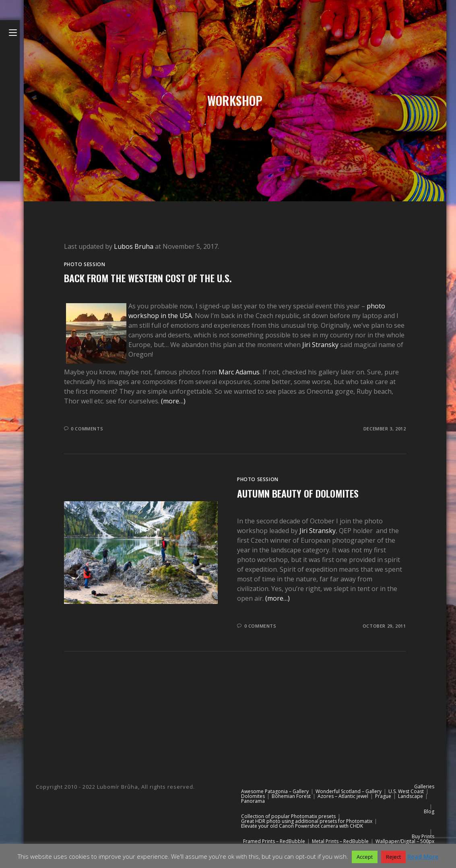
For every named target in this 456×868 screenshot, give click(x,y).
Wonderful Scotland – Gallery (349, 791)
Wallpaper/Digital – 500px (405, 841)
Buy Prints (423, 836)
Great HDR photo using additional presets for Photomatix (307, 821)
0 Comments (87, 429)
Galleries (424, 786)
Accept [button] (365, 857)
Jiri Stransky (320, 345)
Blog (429, 811)
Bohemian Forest (291, 796)
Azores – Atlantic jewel (343, 796)
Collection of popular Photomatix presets (288, 816)
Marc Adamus (239, 372)
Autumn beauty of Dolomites (298, 493)
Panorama (253, 801)
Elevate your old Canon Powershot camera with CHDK (302, 826)
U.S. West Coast (406, 791)
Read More (423, 856)
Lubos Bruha (134, 246)
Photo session (85, 264)
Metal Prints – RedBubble (340, 841)
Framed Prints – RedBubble (274, 841)
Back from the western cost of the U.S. (148, 278)
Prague (383, 796)
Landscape (411, 796)
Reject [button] (393, 857)
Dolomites (253, 796)
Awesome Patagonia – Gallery (275, 791)
